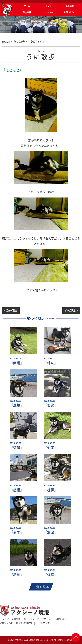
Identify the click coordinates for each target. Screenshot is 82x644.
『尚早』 (17, 532)
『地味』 (51, 363)
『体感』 (51, 575)
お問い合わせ (7, 623)
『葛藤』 (17, 575)
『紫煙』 (17, 363)
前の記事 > (71, 310)
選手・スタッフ (31, 619)
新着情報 (16, 619)
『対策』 (51, 448)
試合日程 (60, 619)
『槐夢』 (51, 490)
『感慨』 (17, 490)
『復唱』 (17, 448)
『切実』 (51, 405)
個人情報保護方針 (25, 623)
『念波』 (51, 532)
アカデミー (47, 619)
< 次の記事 (11, 310)
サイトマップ (43, 623)
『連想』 (17, 405)
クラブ (6, 619)
